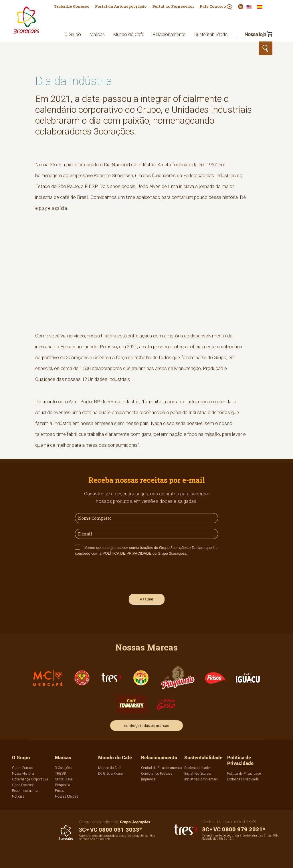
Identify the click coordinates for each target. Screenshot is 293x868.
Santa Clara (64, 779)
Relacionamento (169, 34)
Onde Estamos (23, 785)
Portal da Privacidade (243, 779)
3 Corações (63, 768)
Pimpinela (63, 785)
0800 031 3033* (110, 830)
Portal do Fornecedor (173, 6)
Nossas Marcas (67, 796)
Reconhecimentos (26, 791)
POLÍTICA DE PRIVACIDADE (127, 553)
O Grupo (73, 34)
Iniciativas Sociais (198, 773)
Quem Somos (22, 768)
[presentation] (118, 574)
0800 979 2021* (234, 829)
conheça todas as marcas (147, 725)
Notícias (18, 796)
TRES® (61, 773)
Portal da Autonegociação (121, 6)
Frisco (60, 791)
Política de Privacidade (240, 760)
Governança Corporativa (30, 779)
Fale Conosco (216, 7)
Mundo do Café (129, 34)
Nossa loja (255, 34)
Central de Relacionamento (161, 768)
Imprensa (148, 779)
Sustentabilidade (211, 34)
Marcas (97, 34)
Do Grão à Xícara (110, 773)
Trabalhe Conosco (72, 6)
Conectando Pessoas (157, 773)
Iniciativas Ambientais (201, 779)
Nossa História (23, 773)
